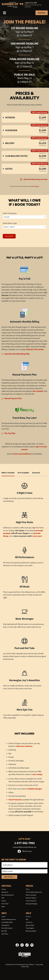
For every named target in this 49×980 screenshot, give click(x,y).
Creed (3, 917)
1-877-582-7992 (24, 843)
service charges (35, 186)
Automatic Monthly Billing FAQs (16, 354)
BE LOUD (4, 931)
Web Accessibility (31, 931)
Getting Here (5, 925)
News (3, 907)
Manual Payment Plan (24, 375)
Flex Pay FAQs (8, 433)
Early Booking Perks (8, 895)
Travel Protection (15, 800)
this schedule (38, 391)
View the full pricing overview (34, 179)
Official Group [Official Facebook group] (25, 851)
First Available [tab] (23, 473)
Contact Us (29, 922)
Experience (5, 892)
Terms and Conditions (22, 454)
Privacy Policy (39, 965)
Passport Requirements (9, 919)
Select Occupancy (10, 213)
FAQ (27, 919)
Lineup (4, 889)
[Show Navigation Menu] (5, 13)
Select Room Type (10, 223)
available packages (34, 789)
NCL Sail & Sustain (7, 928)
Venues (4, 901)
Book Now (42, 13)
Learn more (37, 536)
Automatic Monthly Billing (25, 322)
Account (28, 917)
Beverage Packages (32, 904)
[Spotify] (32, 945)
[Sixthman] (25, 954)
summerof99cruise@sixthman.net (24, 847)
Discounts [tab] (36, 473)
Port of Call (5, 904)
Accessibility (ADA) (7, 922)
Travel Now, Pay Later (25, 418)
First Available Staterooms (34, 892)
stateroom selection (24, 746)
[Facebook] (18, 945)
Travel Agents (30, 928)
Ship (3, 898)
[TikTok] (28, 945)
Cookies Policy (25, 967)
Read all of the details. (35, 349)
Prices (28, 889)
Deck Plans (5, 934)
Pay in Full (25, 279)
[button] (24, 117)
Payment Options (31, 898)
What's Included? (31, 895)
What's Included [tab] (8, 473)
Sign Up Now (9, 877)
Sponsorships (30, 925)
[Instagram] (23, 945)
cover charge (37, 774)
